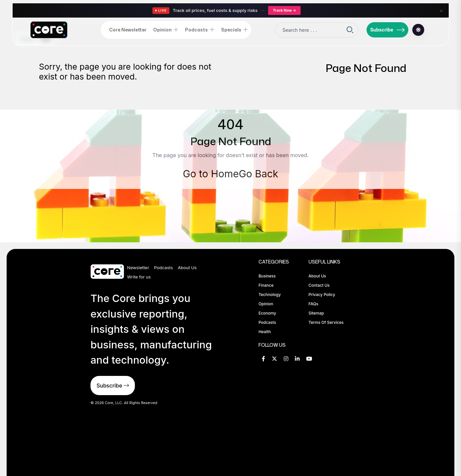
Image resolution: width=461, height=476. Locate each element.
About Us (187, 268)
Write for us (139, 277)
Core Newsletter (128, 30)
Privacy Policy (322, 295)
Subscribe (387, 30)
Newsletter (138, 268)
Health (265, 332)
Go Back (258, 174)
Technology (270, 295)
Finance (266, 285)
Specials (231, 30)
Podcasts (196, 30)
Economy (267, 313)
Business (267, 276)
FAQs (314, 304)
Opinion (162, 30)
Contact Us (319, 285)
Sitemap (316, 313)
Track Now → (284, 10)
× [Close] (441, 10)
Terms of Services (326, 322)
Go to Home (211, 174)
